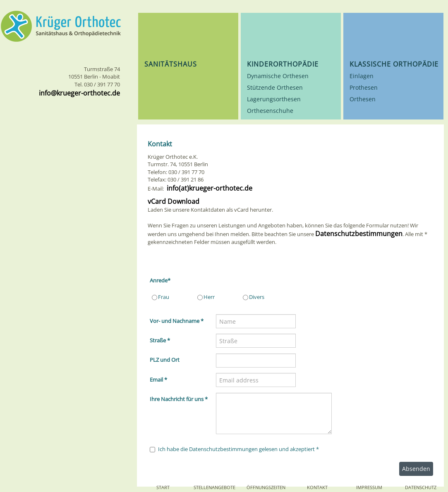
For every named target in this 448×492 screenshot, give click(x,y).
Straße (160, 340)
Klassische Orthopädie (394, 64)
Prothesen (364, 87)
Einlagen (362, 76)
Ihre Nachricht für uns (179, 399)
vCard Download (174, 201)
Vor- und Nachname (177, 321)
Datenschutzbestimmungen (359, 234)
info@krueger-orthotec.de (79, 93)
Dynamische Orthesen (278, 76)
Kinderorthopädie (283, 64)
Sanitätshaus (171, 64)
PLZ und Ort (165, 360)
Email (158, 380)
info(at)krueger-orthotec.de (209, 188)
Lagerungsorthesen (274, 99)
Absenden (416, 469)
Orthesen (363, 99)
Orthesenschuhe (270, 111)
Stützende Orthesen (275, 87)
